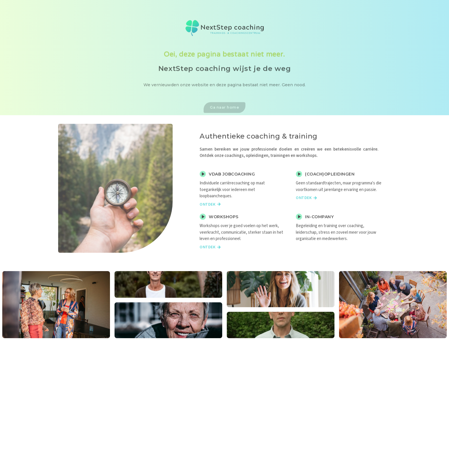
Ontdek (210, 215)
